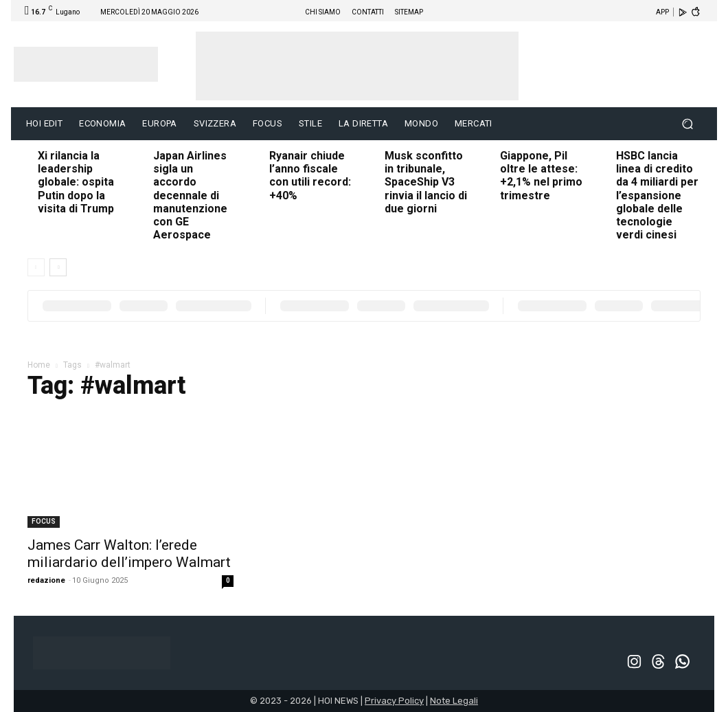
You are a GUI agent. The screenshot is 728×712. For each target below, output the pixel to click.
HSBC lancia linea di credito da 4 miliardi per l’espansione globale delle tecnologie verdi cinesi (657, 195)
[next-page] (58, 267)
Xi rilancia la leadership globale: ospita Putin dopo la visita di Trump (76, 182)
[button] (687, 124)
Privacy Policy (394, 701)
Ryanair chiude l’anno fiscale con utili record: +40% (310, 176)
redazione (46, 580)
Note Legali (454, 701)
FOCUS (44, 521)
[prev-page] (36, 267)
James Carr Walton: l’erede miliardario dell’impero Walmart (129, 554)
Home (39, 365)
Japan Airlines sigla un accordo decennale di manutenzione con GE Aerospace (190, 195)
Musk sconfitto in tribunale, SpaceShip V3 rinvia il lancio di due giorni (426, 182)
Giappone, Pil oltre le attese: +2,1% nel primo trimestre (541, 176)
